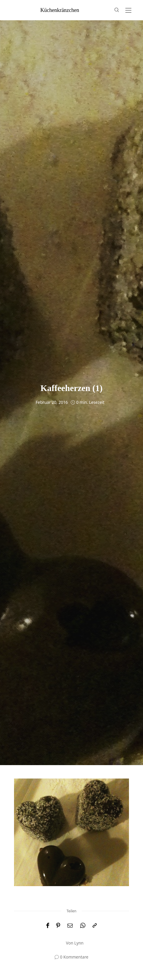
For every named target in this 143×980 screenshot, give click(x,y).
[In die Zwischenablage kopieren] (95, 926)
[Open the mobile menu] (128, 11)
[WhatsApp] (83, 926)
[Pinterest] (58, 926)
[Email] (70, 926)
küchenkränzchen (60, 10)
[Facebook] (48, 926)
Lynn (79, 943)
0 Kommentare (74, 957)
